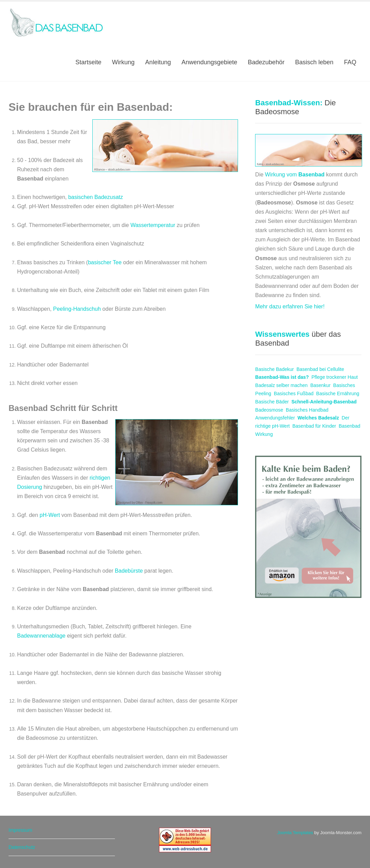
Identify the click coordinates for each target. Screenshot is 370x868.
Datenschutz (22, 847)
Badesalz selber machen (281, 385)
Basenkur (320, 385)
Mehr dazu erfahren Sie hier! (290, 306)
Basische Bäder (272, 402)
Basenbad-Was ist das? (282, 377)
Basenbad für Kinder (314, 426)
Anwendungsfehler (275, 418)
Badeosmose (269, 410)
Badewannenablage (42, 636)
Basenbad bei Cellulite (320, 369)
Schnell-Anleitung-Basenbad (324, 402)
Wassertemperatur (153, 225)
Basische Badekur (274, 369)
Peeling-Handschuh (77, 309)
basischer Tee (105, 262)
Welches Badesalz (318, 418)
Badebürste (130, 571)
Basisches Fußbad (294, 393)
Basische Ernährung (338, 393)
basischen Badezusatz (95, 197)
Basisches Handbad (307, 410)
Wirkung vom (295, 175)
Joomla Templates (295, 833)
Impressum (20, 830)
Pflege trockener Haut (335, 377)
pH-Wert (50, 515)
